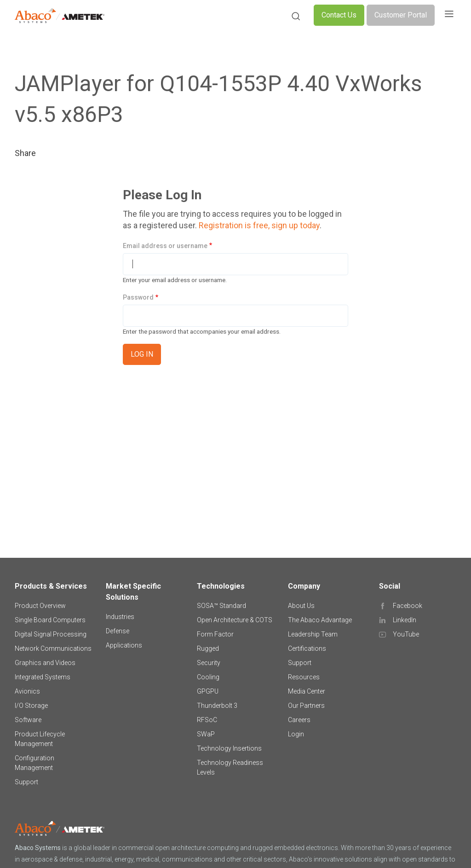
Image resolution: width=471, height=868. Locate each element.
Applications (124, 645)
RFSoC (207, 720)
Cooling (208, 677)
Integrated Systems (43, 677)
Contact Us (339, 15)
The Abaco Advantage (320, 620)
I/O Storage (31, 706)
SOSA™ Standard (221, 606)
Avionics (27, 691)
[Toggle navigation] (449, 15)
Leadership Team (313, 634)
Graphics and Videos (45, 663)
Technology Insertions (229, 748)
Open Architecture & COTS (235, 620)
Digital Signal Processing (51, 634)
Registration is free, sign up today (259, 225)
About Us (301, 606)
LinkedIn (405, 620)
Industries (120, 617)
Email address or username (165, 246)
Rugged (208, 648)
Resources (304, 677)
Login (296, 734)
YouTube (406, 634)
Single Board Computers (50, 620)
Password (138, 297)
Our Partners (306, 706)
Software (28, 720)
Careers (299, 720)
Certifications (307, 648)
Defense (118, 631)
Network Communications (53, 648)
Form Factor (215, 634)
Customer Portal (401, 15)
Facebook (408, 606)
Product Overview (40, 606)
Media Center (307, 691)
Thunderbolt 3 (217, 706)
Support (26, 782)
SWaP (206, 734)
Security (209, 663)
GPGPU (208, 691)
